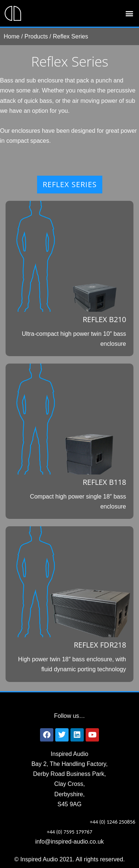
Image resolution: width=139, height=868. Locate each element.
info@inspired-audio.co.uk (69, 842)
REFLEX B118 (104, 482)
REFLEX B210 (104, 319)
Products (36, 36)
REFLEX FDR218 (100, 645)
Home (12, 36)
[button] (129, 13)
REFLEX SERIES (70, 184)
